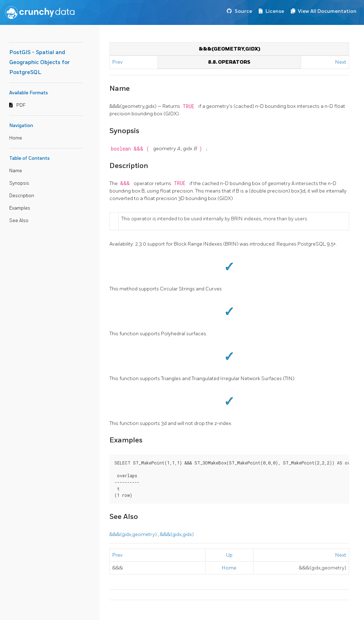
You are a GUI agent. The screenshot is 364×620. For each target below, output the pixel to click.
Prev (118, 62)
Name (16, 171)
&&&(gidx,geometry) (134, 534)
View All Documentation (327, 11)
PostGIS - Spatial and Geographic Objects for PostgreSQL (39, 62)
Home (16, 138)
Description (22, 196)
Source (243, 11)
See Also (19, 221)
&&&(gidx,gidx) (177, 534)
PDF (21, 105)
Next (341, 62)
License (275, 11)
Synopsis (19, 183)
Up (229, 555)
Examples (20, 208)
